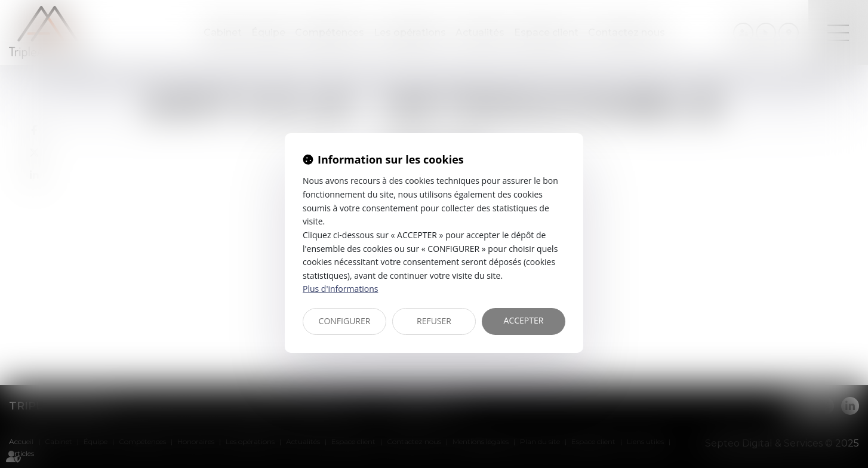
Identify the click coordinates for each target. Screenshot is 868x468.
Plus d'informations (340, 289)
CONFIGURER (345, 321)
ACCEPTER (524, 320)
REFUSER (434, 321)
